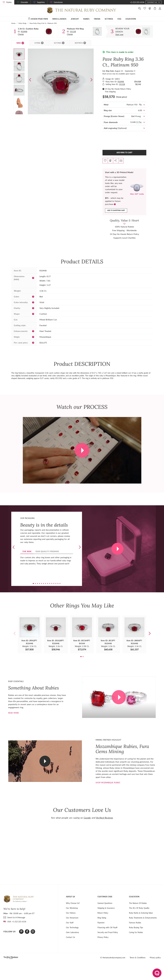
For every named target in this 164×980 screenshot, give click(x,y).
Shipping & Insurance (106, 908)
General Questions (105, 903)
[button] (91, 80)
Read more (14, 713)
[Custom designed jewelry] (125, 30)
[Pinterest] (21, 931)
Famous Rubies (135, 922)
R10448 (24, 32)
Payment (101, 922)
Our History (71, 913)
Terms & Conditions (138, 957)
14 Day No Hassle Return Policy (118, 89)
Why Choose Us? (73, 903)
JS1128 (73, 32)
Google (87, 818)
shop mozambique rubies (108, 782)
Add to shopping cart (116, 210)
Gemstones (58, 2)
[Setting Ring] (97, 31)
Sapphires (41, 2)
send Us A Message (16, 917)
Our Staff (70, 922)
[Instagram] (33, 931)
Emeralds (24, 2)
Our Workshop (72, 908)
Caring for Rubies (136, 932)
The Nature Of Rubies (138, 903)
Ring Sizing (102, 918)
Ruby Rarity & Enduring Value (141, 913)
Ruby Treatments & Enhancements (143, 918)
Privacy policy (155, 957)
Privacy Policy (103, 937)
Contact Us (70, 937)
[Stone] (49, 31)
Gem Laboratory (72, 932)
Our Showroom (72, 918)
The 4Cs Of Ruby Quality (139, 908)
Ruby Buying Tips (136, 927)
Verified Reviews (104, 818)
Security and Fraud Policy (108, 932)
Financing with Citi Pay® (107, 927)
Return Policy (103, 913)
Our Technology (72, 927)
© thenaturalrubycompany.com (113, 957)
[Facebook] (27, 931)
